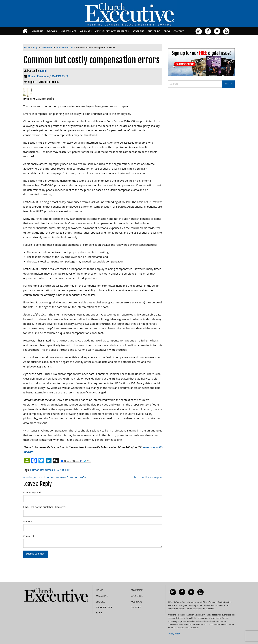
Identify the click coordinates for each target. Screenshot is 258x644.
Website (28, 522)
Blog (167, 32)
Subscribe (154, 32)
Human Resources (38, 76)
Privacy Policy (174, 629)
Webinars (86, 32)
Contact (179, 32)
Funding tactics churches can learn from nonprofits (55, 478)
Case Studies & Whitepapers (112, 32)
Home (99, 586)
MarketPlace (68, 32)
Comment (29, 536)
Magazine (37, 32)
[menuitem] (25, 31)
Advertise (138, 32)
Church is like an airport (147, 478)
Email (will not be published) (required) (45, 507)
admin (43, 71)
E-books (52, 32)
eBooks (100, 597)
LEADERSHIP (59, 76)
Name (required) (32, 493)
